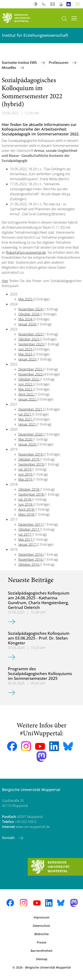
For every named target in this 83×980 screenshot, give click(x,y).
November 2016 (31, 559)
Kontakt (9, 838)
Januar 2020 (28, 444)
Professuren (59, 63)
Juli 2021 (25, 414)
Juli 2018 (25, 499)
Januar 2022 (28, 399)
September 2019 (31, 464)
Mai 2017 (26, 539)
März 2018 (27, 514)
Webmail (53, 4)
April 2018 (26, 509)
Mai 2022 (26, 389)
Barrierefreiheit (41, 951)
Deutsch (79, 4)
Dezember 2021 (31, 409)
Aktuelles (9, 68)
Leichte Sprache (70, 4)
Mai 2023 (26, 354)
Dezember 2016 (31, 554)
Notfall (61, 4)
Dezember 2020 (31, 434)
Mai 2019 (26, 479)
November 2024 (31, 309)
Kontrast (36, 4)
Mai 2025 (26, 299)
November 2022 (31, 374)
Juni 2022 (26, 384)
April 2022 (26, 394)
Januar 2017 (28, 544)
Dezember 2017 (31, 524)
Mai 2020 (26, 439)
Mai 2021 (26, 419)
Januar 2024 (28, 324)
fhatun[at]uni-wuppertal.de (26, 252)
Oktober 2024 (29, 314)
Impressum (41, 917)
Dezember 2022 (31, 369)
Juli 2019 (25, 469)
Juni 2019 (26, 474)
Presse (42, 942)
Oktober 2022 (29, 379)
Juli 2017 (25, 534)
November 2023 (31, 334)
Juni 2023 (26, 349)
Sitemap (42, 959)
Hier (5, 281)
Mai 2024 (26, 319)
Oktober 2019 (29, 459)
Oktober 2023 (29, 339)
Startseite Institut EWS (20, 63)
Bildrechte (42, 934)
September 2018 (31, 494)
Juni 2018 (26, 504)
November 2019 (31, 454)
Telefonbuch (45, 4)
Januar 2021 (28, 424)
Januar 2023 (28, 359)
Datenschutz (41, 926)
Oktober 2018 (29, 489)
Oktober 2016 (29, 564)
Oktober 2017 (29, 529)
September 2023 (31, 344)
